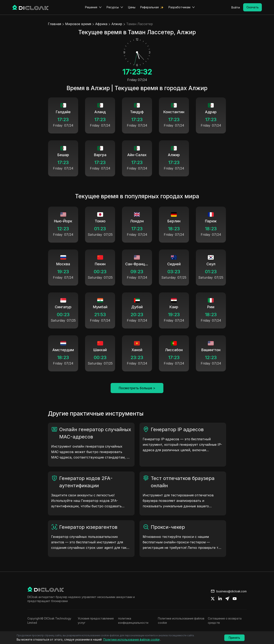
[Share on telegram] (227, 599)
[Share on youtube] (235, 599)
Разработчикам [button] (182, 7)
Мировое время (78, 24)
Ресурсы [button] (115, 7)
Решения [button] (93, 7)
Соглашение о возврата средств (225, 621)
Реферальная (149, 7)
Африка (101, 24)
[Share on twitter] (213, 599)
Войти (236, 7)
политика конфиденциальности (133, 621)
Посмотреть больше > (137, 388)
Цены (132, 7)
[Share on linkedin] (220, 599)
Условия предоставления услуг (96, 621)
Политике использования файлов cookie (181, 621)
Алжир (117, 24)
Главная (54, 24)
